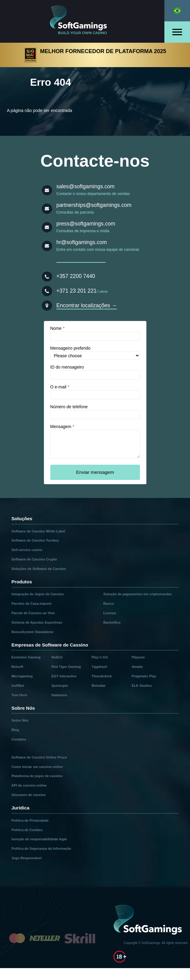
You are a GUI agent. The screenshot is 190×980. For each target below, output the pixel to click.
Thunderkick (102, 676)
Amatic (137, 667)
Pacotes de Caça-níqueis (31, 603)
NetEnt (57, 657)
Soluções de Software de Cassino (39, 569)
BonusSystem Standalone (32, 632)
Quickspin (60, 686)
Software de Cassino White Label (38, 531)
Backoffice (112, 622)
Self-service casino (27, 550)
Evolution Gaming (26, 657)
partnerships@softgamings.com (94, 205)
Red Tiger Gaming (66, 667)
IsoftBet (18, 686)
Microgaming (22, 676)
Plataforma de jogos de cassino (37, 776)
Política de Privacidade (30, 820)
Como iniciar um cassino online (37, 767)
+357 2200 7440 (76, 276)
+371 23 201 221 (77, 291)
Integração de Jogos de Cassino (38, 594)
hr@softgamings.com (82, 242)
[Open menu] (177, 32)
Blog (15, 730)
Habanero (59, 695)
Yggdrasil (99, 667)
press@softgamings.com (86, 224)
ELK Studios (142, 686)
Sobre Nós (20, 720)
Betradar (99, 686)
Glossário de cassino (29, 795)
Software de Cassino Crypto (34, 559)
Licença (110, 613)
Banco (109, 603)
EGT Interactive (64, 676)
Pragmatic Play (144, 676)
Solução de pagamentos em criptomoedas (138, 594)
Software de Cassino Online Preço (39, 757)
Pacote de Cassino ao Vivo (33, 613)
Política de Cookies (27, 830)
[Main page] (82, 21)
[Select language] (177, 11)
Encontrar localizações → (87, 305)
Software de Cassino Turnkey (35, 540)
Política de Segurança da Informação (41, 848)
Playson (138, 657)
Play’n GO (100, 657)
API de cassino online (29, 785)
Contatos (19, 739)
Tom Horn (19, 695)
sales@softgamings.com (86, 186)
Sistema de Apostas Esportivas (37, 622)
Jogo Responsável (26, 858)
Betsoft (17, 667)
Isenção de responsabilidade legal (39, 839)
